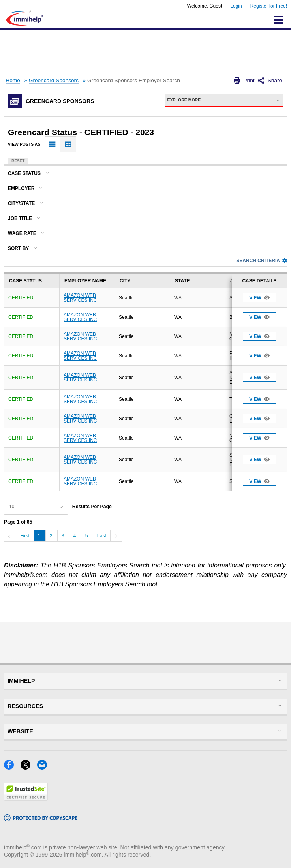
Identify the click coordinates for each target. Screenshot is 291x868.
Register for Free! (269, 6)
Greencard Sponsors (54, 80)
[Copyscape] (41, 819)
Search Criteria (262, 261)
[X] (29, 767)
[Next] (116, 536)
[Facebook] (12, 767)
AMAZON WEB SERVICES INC (80, 298)
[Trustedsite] (26, 798)
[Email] (44, 767)
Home (13, 80)
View (259, 298)
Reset (18, 161)
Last (102, 536)
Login (236, 6)
